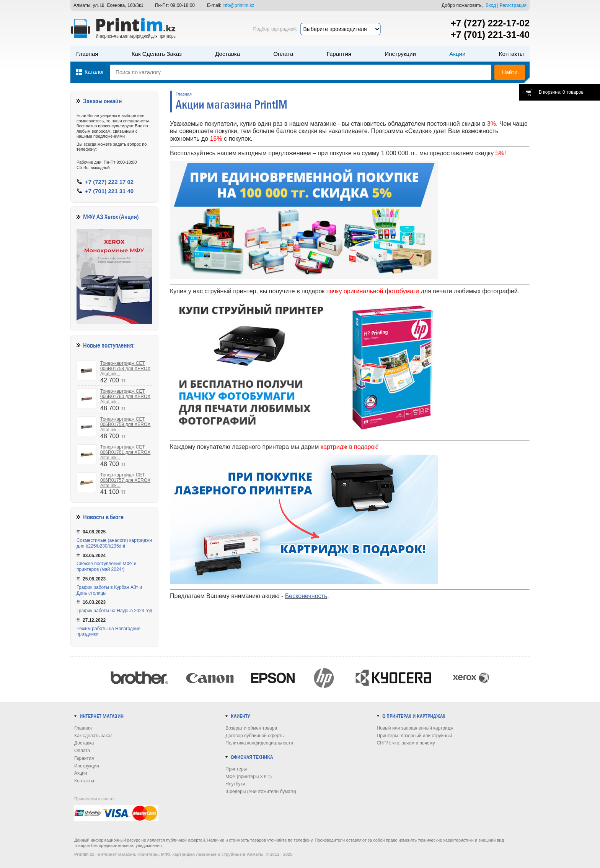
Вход (491, 5)
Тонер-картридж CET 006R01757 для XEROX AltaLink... (125, 480)
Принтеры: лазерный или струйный (415, 736)
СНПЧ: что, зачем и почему (406, 743)
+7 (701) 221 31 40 (109, 191)
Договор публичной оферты (255, 736)
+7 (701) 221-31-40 (490, 35)
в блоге (115, 517)
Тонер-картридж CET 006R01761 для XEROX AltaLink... (125, 452)
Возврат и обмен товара (251, 728)
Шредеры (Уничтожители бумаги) (261, 792)
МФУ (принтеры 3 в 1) (249, 777)
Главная (87, 54)
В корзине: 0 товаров (561, 92)
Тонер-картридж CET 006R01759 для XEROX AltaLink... (125, 424)
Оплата (283, 54)
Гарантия (339, 54)
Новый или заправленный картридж (415, 728)
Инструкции (400, 54)
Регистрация (513, 5)
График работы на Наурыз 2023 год (114, 611)
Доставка (227, 54)
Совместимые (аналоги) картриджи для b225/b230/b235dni (114, 543)
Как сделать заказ (157, 54)
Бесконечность (306, 596)
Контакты (511, 54)
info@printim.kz (239, 5)
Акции (457, 54)
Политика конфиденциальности (259, 743)
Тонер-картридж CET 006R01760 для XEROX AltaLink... (125, 397)
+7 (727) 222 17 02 (109, 182)
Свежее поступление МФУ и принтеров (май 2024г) (107, 566)
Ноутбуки (235, 784)
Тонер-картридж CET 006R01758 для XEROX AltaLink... (125, 369)
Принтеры (236, 769)
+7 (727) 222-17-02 (490, 23)
